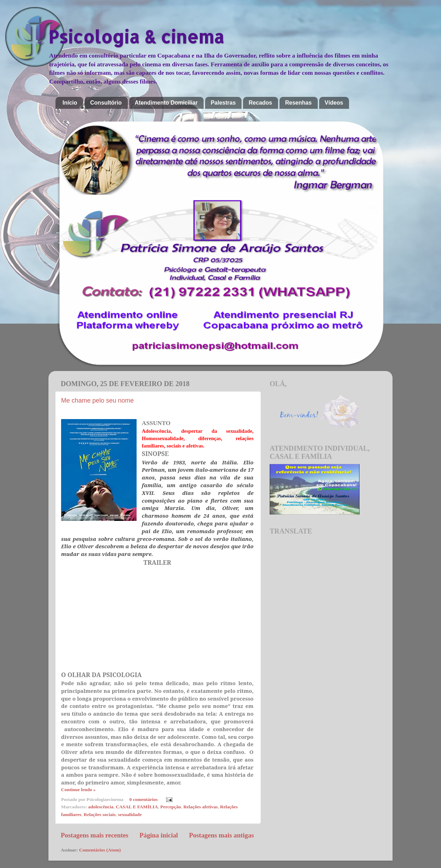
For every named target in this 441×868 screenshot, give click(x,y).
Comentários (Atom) (100, 850)
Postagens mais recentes (95, 835)
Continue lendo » (78, 790)
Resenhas (298, 103)
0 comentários (143, 799)
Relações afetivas (200, 807)
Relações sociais (100, 814)
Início (70, 103)
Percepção (170, 807)
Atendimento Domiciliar (166, 103)
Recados (260, 103)
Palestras (223, 103)
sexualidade (130, 814)
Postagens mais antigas (221, 835)
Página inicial (159, 835)
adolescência (101, 807)
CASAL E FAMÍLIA (137, 807)
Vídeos (334, 103)
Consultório (106, 103)
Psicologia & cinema (136, 37)
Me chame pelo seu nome (97, 400)
